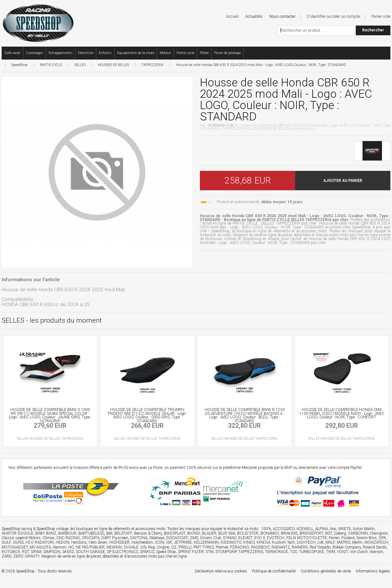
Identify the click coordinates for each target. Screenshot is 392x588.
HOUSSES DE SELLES (113, 65)
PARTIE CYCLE (51, 65)
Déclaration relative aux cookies (221, 571)
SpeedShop (19, 65)
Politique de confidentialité (274, 571)
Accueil (232, 16)
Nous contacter (282, 16)
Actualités (254, 16)
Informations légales (373, 571)
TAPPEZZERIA (152, 65)
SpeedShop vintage (52, 529)
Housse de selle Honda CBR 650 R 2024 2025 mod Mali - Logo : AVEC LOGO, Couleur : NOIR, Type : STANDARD (261, 65)
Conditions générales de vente (326, 571)
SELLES (80, 65)
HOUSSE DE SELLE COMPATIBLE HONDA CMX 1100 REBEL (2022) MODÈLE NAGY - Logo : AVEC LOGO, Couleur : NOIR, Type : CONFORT (342, 414)
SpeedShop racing (17, 529)
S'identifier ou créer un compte (333, 16)
